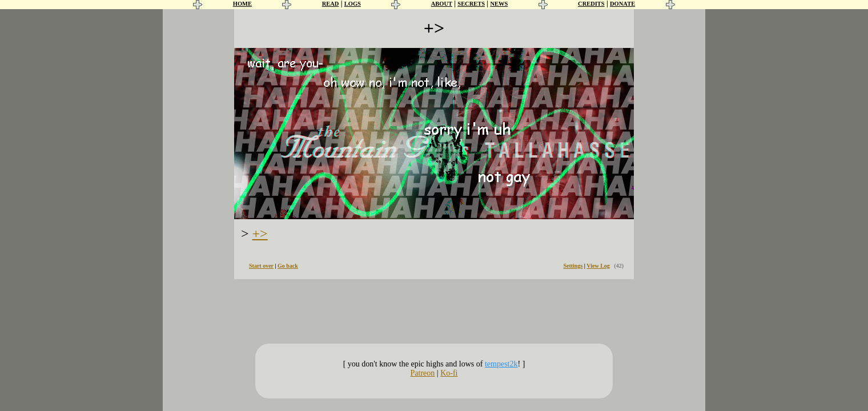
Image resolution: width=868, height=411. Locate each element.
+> (260, 233)
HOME (242, 4)
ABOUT (442, 4)
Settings (573, 266)
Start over (261, 266)
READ (331, 4)
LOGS (353, 4)
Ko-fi (449, 373)
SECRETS (471, 4)
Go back (288, 266)
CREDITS (591, 4)
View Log (598, 266)
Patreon (423, 373)
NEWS (499, 4)
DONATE (622, 4)
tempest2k (501, 364)
